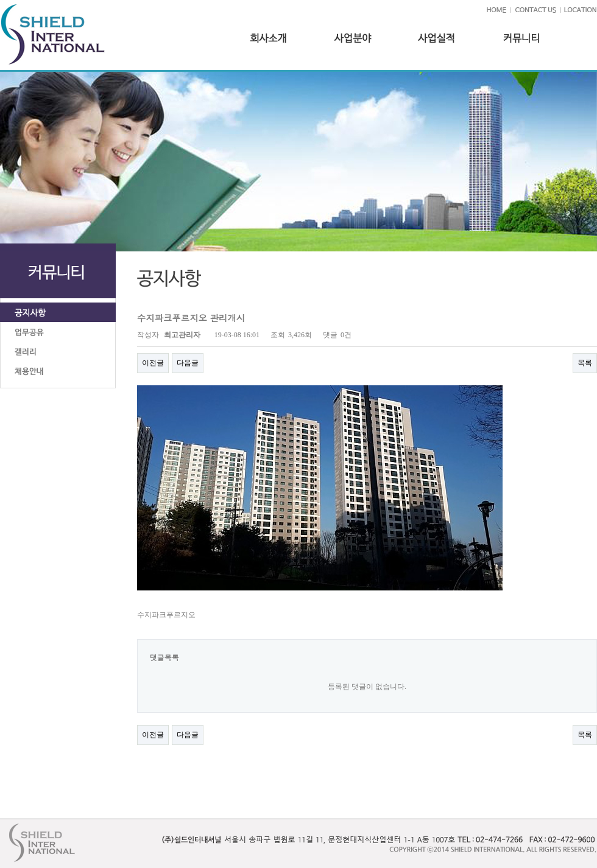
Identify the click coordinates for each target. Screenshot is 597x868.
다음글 (188, 363)
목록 (585, 363)
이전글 (153, 363)
